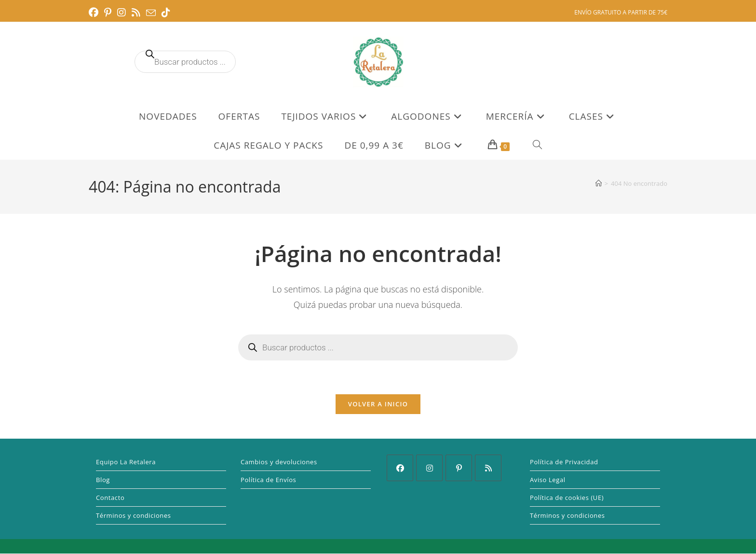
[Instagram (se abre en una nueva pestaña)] (121, 13)
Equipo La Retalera (126, 462)
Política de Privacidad (564, 462)
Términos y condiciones (134, 516)
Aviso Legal (548, 480)
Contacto (110, 498)
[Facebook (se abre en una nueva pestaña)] (95, 13)
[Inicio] (599, 183)
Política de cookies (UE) (567, 498)
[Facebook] (400, 468)
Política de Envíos (268, 480)
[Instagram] (429, 468)
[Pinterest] (459, 468)
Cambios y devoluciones (279, 462)
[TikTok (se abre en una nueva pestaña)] (166, 13)
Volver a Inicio (378, 404)
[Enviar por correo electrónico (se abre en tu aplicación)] (151, 13)
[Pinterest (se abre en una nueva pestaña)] (108, 13)
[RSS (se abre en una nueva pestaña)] (136, 13)
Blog (103, 480)
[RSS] (488, 468)
